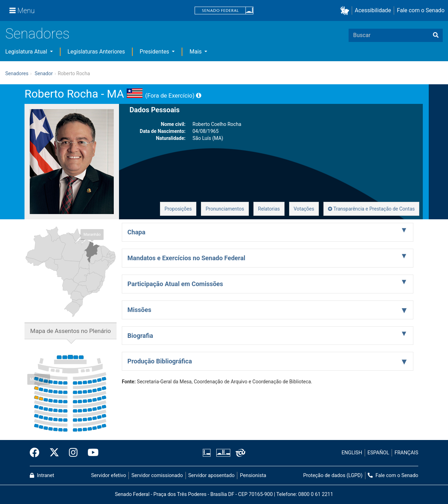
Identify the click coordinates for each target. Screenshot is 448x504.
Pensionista (253, 475)
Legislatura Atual (27, 52)
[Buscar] (436, 35)
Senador (44, 73)
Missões (139, 310)
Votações (304, 209)
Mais (196, 52)
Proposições (178, 209)
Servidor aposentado (211, 475)
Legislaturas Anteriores (96, 52)
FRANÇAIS (406, 453)
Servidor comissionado (157, 475)
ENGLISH (352, 453)
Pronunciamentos (225, 209)
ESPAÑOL (378, 453)
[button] (346, 11)
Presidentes (155, 52)
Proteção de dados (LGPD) (333, 475)
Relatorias (269, 209)
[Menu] (22, 10)
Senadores (37, 34)
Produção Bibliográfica (160, 361)
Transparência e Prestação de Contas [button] (371, 209)
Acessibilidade (373, 10)
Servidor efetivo (108, 475)
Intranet (42, 475)
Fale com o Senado (421, 10)
